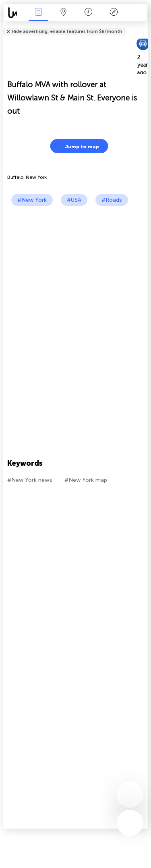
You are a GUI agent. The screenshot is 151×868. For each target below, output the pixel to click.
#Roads (112, 200)
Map (64, 13)
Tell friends (145, 26)
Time (88, 13)
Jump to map (77, 146)
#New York (32, 200)
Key (114, 13)
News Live (38, 13)
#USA (74, 200)
